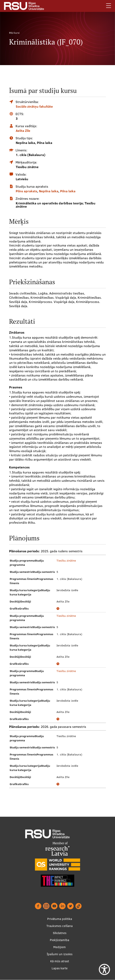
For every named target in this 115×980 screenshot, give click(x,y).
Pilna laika (68, 191)
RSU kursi (14, 33)
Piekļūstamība (60, 940)
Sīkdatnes (60, 933)
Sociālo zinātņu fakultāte (34, 106)
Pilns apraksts (26, 191)
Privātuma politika (60, 919)
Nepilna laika (49, 191)
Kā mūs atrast (60, 961)
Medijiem (60, 947)
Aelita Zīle (23, 131)
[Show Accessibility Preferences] (104, 969)
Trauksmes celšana (60, 926)
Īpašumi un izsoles (60, 954)
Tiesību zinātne (66, 561)
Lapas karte (60, 968)
